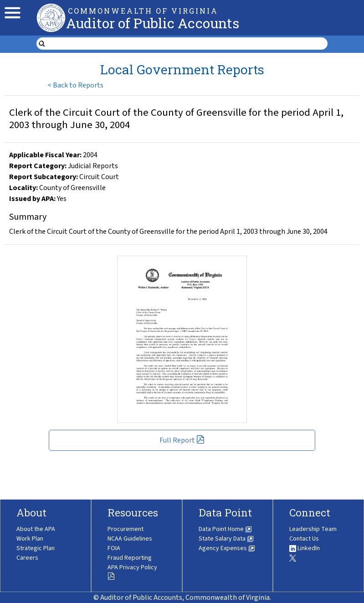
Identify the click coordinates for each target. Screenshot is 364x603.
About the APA (36, 529)
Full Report (182, 440)
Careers (27, 558)
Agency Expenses (227, 548)
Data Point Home (225, 529)
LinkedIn (305, 548)
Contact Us (304, 539)
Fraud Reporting (130, 558)
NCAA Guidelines (130, 539)
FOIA (114, 548)
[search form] (188, 44)
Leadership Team (313, 529)
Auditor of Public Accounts (153, 23)
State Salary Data (226, 539)
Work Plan (30, 539)
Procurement (126, 529)
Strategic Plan (36, 548)
